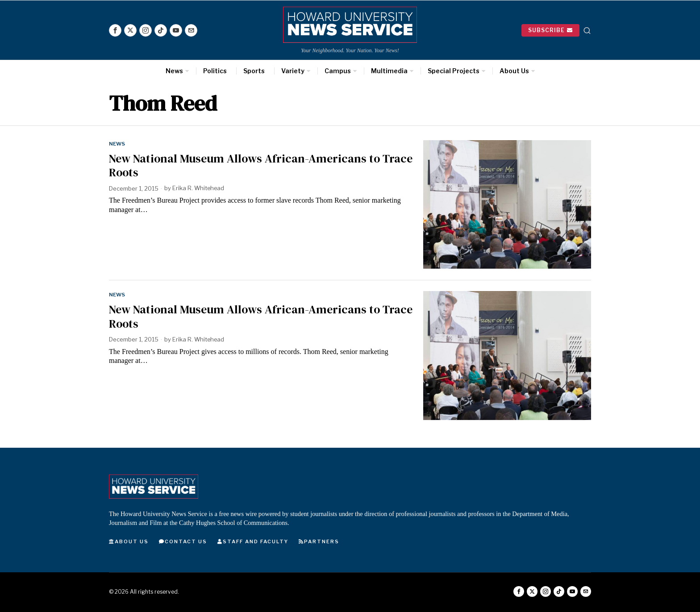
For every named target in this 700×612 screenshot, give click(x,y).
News (117, 144)
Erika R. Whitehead (199, 188)
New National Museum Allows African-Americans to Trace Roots (261, 166)
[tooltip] (115, 30)
